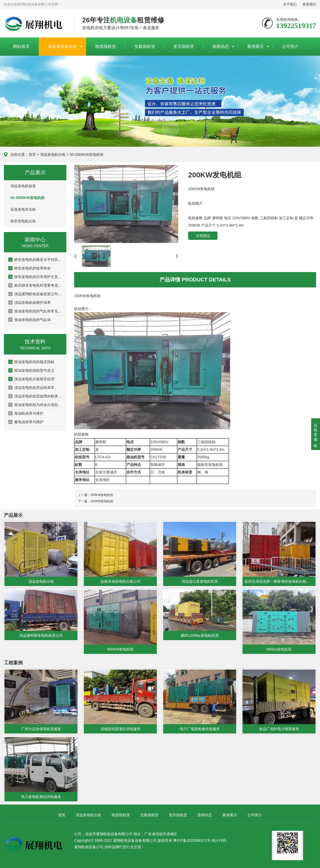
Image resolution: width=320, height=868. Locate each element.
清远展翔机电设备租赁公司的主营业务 (35, 294)
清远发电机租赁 (23, 186)
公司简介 (290, 46)
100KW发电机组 (102, 501)
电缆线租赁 (106, 46)
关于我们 (290, 4)
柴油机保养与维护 (26, 413)
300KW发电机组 (102, 495)
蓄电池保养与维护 (26, 422)
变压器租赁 (184, 46)
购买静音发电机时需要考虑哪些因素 (35, 285)
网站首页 (21, 46)
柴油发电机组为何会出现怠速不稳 (35, 405)
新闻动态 (221, 46)
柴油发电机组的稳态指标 (31, 362)
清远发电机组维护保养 (30, 303)
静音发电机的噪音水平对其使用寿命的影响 (35, 260)
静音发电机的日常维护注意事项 (35, 277)
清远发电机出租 (62, 46)
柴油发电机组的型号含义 (31, 370)
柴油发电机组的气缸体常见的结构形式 (35, 311)
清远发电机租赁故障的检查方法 (35, 396)
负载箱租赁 (145, 46)
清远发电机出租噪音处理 (31, 379)
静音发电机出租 (23, 221)
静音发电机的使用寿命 (30, 268)
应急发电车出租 (23, 209)
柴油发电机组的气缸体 (30, 320)
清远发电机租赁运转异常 (31, 388)
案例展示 (255, 46)
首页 (32, 155)
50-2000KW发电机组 (87, 155)
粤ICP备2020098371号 (192, 840)
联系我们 (309, 4)
